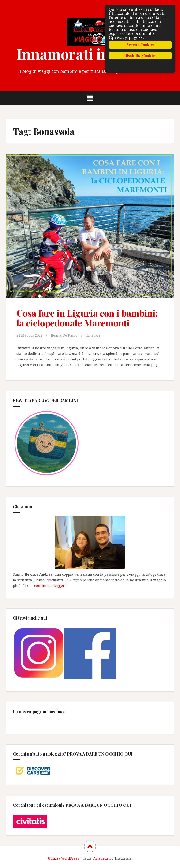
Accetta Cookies (140, 45)
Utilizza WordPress (63, 858)
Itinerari (93, 335)
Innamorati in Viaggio (90, 54)
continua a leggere (50, 585)
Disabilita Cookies (140, 56)
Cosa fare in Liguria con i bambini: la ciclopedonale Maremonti (87, 318)
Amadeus (101, 858)
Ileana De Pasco (64, 335)
